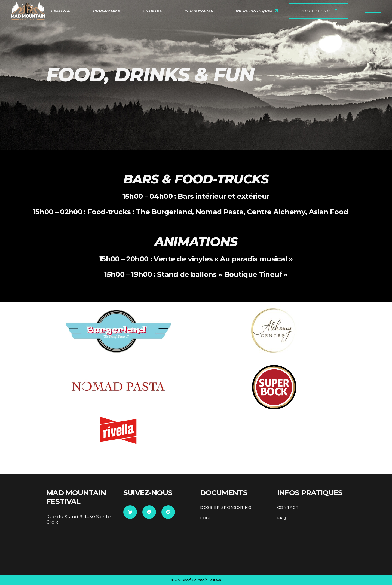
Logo (206, 518)
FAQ (282, 518)
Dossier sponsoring (226, 508)
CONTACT (288, 508)
